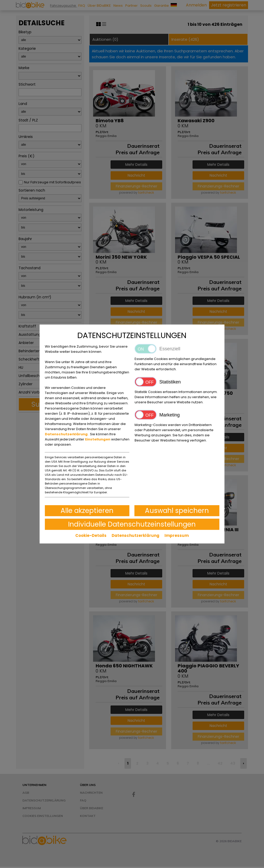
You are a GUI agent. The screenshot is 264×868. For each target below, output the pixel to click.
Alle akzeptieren (87, 511)
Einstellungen (98, 439)
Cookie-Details (91, 535)
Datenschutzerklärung (67, 434)
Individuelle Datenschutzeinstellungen (132, 524)
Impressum (177, 535)
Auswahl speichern (177, 511)
